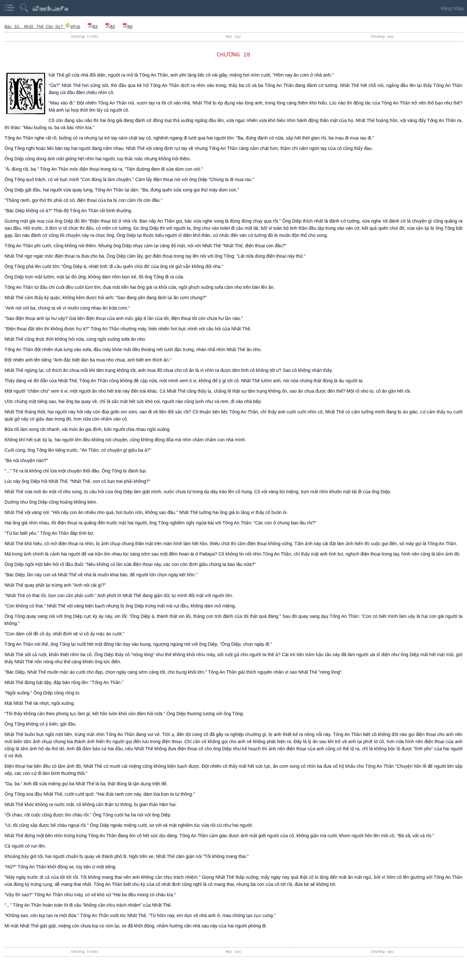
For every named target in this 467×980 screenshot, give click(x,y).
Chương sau (382, 37)
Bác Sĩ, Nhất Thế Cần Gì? (35, 26)
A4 (93, 26)
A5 (111, 26)
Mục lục (233, 37)
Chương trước (85, 37)
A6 (128, 26)
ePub (73, 26)
